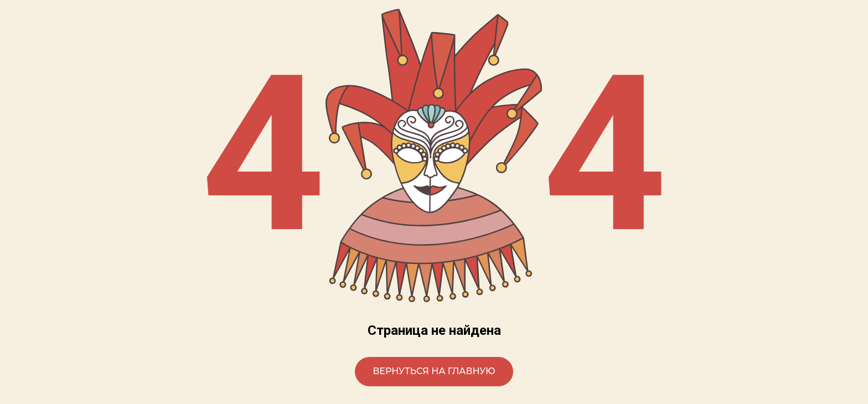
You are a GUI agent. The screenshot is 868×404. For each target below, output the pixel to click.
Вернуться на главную (434, 371)
